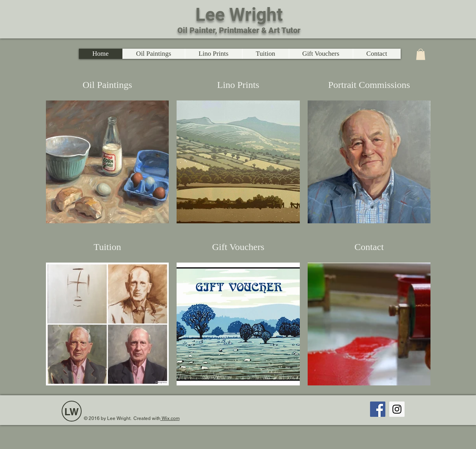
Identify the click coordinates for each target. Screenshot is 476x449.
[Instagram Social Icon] (397, 409)
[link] (421, 54)
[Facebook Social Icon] (378, 409)
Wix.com (170, 418)
